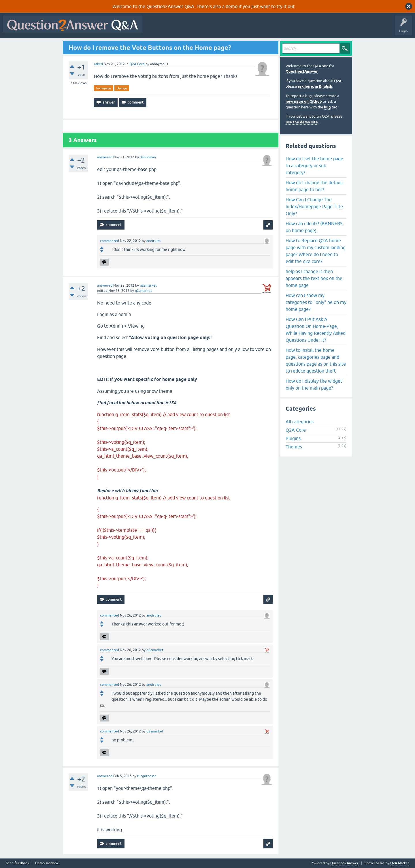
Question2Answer (302, 71)
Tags (242, 28)
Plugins (293, 438)
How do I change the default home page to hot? (314, 186)
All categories (300, 422)
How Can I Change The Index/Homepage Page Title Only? (314, 206)
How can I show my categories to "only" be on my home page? (316, 302)
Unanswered (220, 28)
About (323, 28)
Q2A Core (137, 64)
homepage (104, 88)
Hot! (198, 28)
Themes (294, 447)
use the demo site (302, 122)
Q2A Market (400, 863)
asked (98, 64)
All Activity (155, 28)
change (122, 88)
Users (260, 28)
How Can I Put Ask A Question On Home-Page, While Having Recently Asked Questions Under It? (316, 330)
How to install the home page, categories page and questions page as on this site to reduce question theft (316, 360)
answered (105, 157)
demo (232, 6)
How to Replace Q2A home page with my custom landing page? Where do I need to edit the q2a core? (316, 251)
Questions (178, 28)
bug (327, 107)
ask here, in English (315, 86)
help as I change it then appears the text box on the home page (314, 278)
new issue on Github (304, 101)
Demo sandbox (47, 863)
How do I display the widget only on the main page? (314, 384)
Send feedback (17, 863)
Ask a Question (284, 28)
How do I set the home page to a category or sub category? (314, 166)
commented (110, 241)
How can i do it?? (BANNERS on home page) (314, 227)
